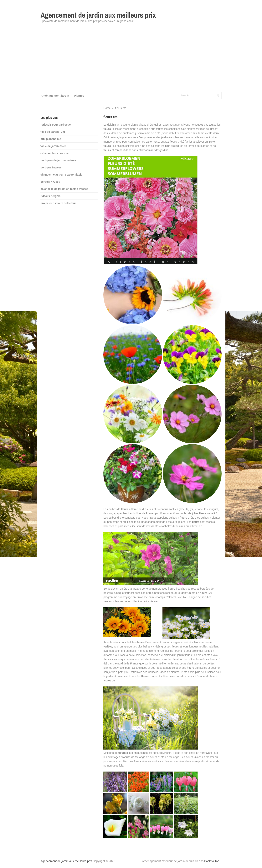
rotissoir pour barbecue (56, 125)
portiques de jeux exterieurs (58, 160)
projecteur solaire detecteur (58, 203)
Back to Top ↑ (213, 861)
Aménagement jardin (55, 96)
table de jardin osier (53, 146)
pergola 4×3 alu (50, 182)
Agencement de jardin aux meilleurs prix (98, 15)
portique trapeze (51, 167)
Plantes (79, 96)
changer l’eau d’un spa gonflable (61, 175)
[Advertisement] (131, 60)
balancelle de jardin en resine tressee (64, 189)
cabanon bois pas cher (55, 153)
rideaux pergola (50, 196)
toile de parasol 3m (53, 132)
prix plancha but (51, 139)
